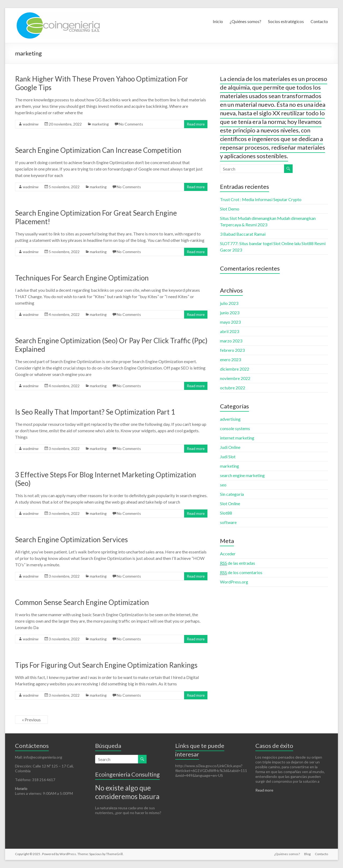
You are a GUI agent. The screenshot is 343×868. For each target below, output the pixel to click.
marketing (100, 124)
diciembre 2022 (235, 369)
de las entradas (238, 563)
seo (223, 485)
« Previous (31, 720)
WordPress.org (234, 582)
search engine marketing (242, 475)
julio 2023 (229, 303)
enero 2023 (230, 359)
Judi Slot (228, 457)
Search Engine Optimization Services (71, 540)
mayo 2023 (230, 322)
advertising (230, 419)
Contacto (319, 21)
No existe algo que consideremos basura (127, 792)
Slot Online (230, 503)
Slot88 (226, 513)
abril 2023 (230, 331)
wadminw (31, 124)
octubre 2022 (233, 388)
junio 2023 (230, 313)
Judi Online (230, 447)
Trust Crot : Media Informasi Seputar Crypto (261, 199)
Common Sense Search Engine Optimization (82, 602)
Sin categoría (232, 494)
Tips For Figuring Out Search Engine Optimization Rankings (106, 665)
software (228, 522)
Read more (196, 124)
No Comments (131, 124)
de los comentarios (241, 572)
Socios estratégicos (286, 21)
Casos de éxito (274, 746)
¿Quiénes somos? (245, 21)
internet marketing (237, 438)
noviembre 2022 (235, 378)
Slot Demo (230, 209)
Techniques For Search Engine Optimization (82, 278)
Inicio (218, 21)
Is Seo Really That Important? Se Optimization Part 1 (95, 412)
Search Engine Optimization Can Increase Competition (98, 150)
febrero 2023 (232, 350)
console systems (235, 428)
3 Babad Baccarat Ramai (243, 234)
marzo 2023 (231, 341)
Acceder (228, 554)
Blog (307, 854)
